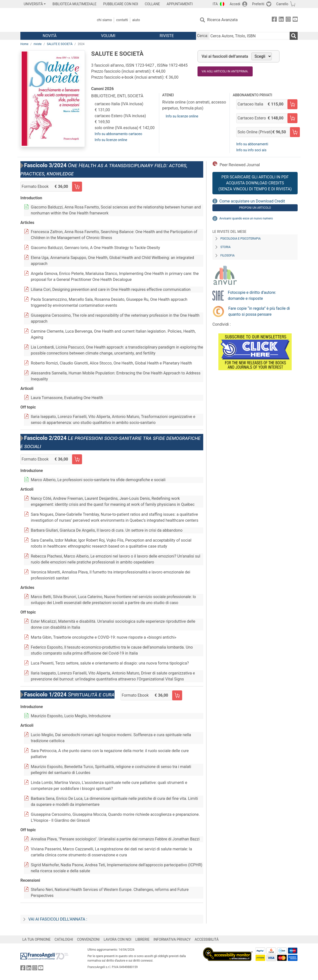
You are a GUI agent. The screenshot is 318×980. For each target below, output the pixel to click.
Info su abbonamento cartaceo (118, 134)
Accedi (235, 4)
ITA (215, 4)
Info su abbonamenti (252, 144)
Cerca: (203, 36)
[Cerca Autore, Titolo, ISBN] (249, 36)
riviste (38, 44)
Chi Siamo (104, 20)
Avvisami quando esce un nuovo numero (246, 218)
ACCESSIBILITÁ (207, 939)
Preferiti (258, 4)
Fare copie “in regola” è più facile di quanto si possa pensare (259, 311)
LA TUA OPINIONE (37, 939)
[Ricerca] (294, 36)
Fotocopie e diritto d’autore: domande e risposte (252, 295)
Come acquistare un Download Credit (252, 201)
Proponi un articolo (255, 208)
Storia (225, 247)
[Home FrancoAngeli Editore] (53, 20)
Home (24, 44)
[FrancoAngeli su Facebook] (274, 20)
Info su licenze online (111, 140)
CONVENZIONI (88, 939)
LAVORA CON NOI (118, 939)
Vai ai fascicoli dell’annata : (58, 919)
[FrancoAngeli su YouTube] (295, 20)
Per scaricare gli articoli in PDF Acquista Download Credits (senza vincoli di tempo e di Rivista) (255, 183)
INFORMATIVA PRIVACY (172, 939)
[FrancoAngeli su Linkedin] (281, 20)
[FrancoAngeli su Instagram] (288, 20)
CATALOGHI (64, 939)
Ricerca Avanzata (222, 20)
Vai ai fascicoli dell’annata (225, 56)
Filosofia (227, 256)
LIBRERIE (142, 939)
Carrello (282, 4)
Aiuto (136, 20)
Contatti (122, 20)
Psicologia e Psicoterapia (240, 239)
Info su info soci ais (251, 150)
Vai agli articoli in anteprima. (225, 71)
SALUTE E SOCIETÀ (60, 44)
